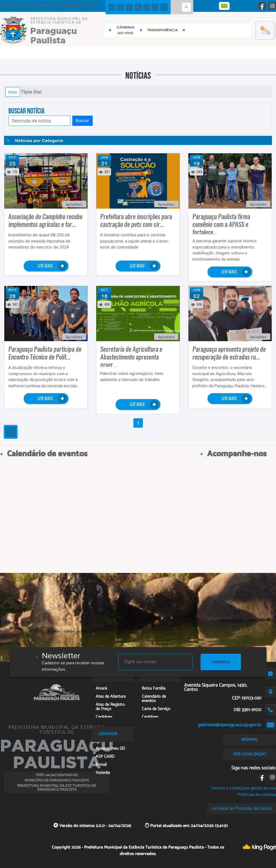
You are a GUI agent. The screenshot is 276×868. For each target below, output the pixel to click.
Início (13, 92)
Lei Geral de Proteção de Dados (242, 808)
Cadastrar (221, 662)
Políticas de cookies (257, 795)
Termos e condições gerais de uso (243, 788)
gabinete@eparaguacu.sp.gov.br (230, 725)
